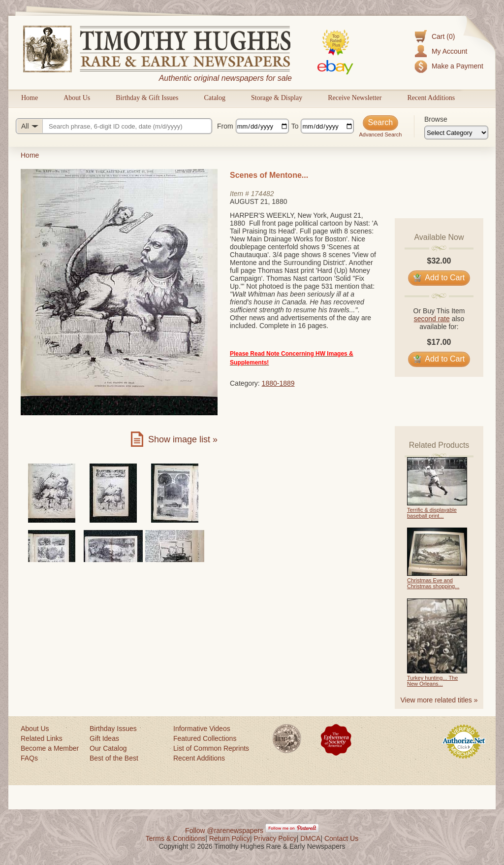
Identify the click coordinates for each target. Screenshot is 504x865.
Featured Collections (205, 738)
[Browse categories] (456, 133)
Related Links (42, 738)
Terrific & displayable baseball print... (432, 513)
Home (30, 98)
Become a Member (50, 748)
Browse (436, 119)
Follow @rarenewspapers (224, 831)
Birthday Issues (113, 729)
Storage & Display (277, 98)
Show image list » (183, 439)
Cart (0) (443, 36)
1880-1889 (278, 383)
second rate (432, 319)
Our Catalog (108, 748)
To (295, 126)
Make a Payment (457, 66)
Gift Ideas (104, 738)
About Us (77, 98)
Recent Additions (431, 98)
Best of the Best (114, 758)
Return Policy (230, 838)
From (225, 126)
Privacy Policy (275, 838)
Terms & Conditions (175, 838)
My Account (449, 51)
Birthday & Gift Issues (147, 98)
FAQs (29, 758)
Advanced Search (380, 134)
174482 (263, 194)
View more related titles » (439, 700)
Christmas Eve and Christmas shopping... (433, 583)
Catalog (215, 98)
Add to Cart (439, 278)
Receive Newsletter (355, 98)
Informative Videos (202, 729)
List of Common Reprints (211, 748)
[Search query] (114, 126)
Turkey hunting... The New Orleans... (432, 681)
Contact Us (341, 838)
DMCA (310, 838)
